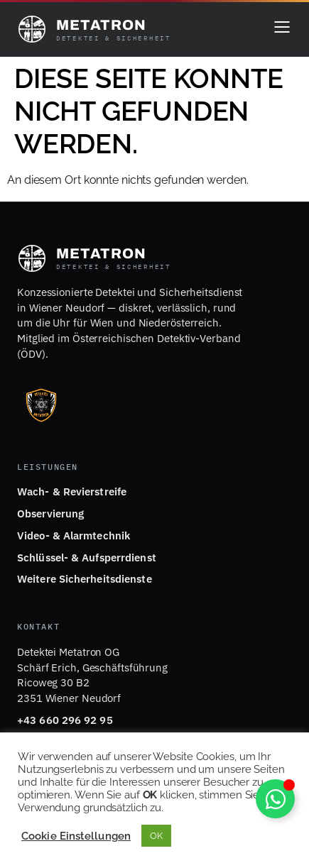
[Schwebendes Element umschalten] (275, 799)
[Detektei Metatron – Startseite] (94, 29)
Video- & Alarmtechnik (74, 535)
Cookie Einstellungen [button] (76, 836)
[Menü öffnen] (282, 29)
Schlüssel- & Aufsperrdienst (87, 557)
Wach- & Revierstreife (72, 491)
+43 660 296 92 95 (65, 720)
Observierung (50, 513)
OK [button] (156, 836)
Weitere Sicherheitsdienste (85, 579)
